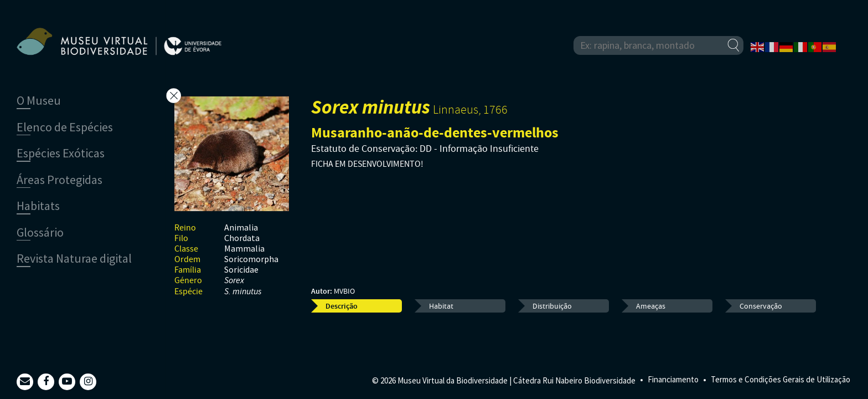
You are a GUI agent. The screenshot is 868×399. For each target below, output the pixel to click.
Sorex (234, 281)
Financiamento (673, 379)
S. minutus (243, 292)
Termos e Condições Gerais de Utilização (781, 379)
